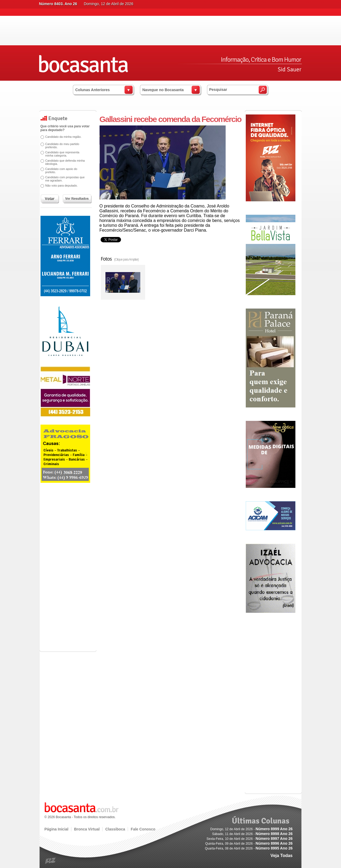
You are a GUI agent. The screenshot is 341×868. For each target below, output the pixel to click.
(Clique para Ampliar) (126, 259)
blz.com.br (51, 861)
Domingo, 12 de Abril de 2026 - (252, 829)
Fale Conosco (143, 829)
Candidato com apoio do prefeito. (61, 170)
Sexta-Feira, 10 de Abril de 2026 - (250, 839)
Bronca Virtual (87, 829)
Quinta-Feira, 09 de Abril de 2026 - (249, 844)
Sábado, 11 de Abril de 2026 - (252, 834)
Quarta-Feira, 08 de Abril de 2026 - (249, 848)
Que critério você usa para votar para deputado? (65, 128)
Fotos (120, 259)
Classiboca (115, 829)
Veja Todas (281, 856)
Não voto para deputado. (62, 186)
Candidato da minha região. (63, 137)
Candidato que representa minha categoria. (62, 154)
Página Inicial (56, 829)
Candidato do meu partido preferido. (62, 146)
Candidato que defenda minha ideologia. (65, 162)
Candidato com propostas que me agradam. (65, 179)
